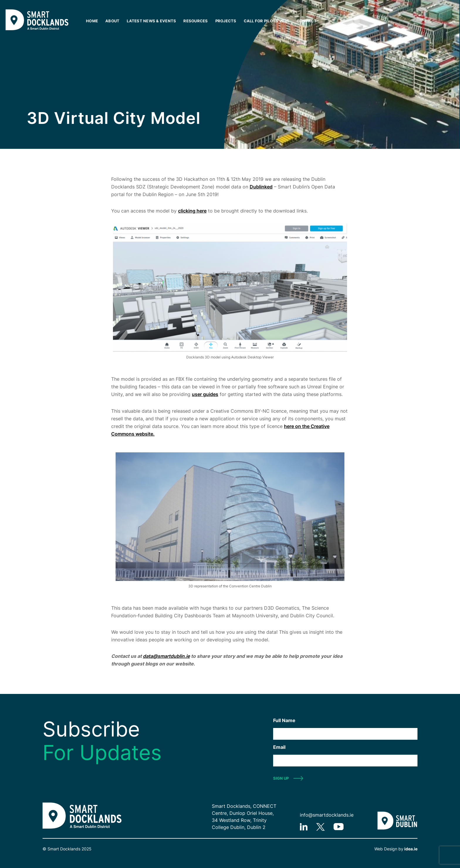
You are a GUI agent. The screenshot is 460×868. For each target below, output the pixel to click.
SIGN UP (281, 778)
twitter (321, 827)
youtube (339, 827)
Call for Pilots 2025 (267, 21)
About (112, 21)
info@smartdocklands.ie (327, 815)
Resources (196, 21)
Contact (307, 21)
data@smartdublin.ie (166, 656)
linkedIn (304, 827)
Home (92, 21)
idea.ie (410, 849)
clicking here (192, 211)
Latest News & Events (151, 21)
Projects (226, 21)
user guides (205, 394)
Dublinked (261, 187)
